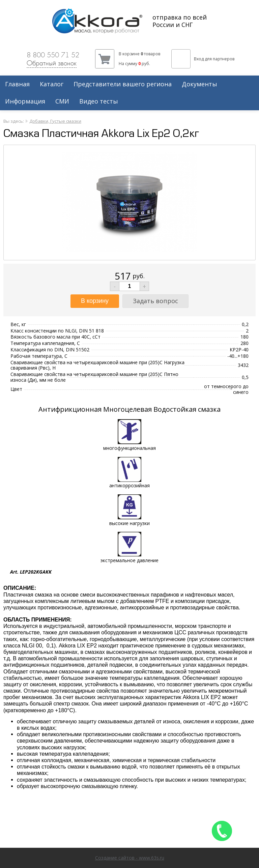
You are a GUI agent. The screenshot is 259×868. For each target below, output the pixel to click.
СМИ (62, 102)
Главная (17, 84)
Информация (25, 102)
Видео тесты (99, 102)
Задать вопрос (155, 301)
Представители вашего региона (123, 84)
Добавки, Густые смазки (55, 121)
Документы (199, 84)
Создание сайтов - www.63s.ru (130, 858)
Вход (199, 59)
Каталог (52, 84)
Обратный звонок (52, 63)
